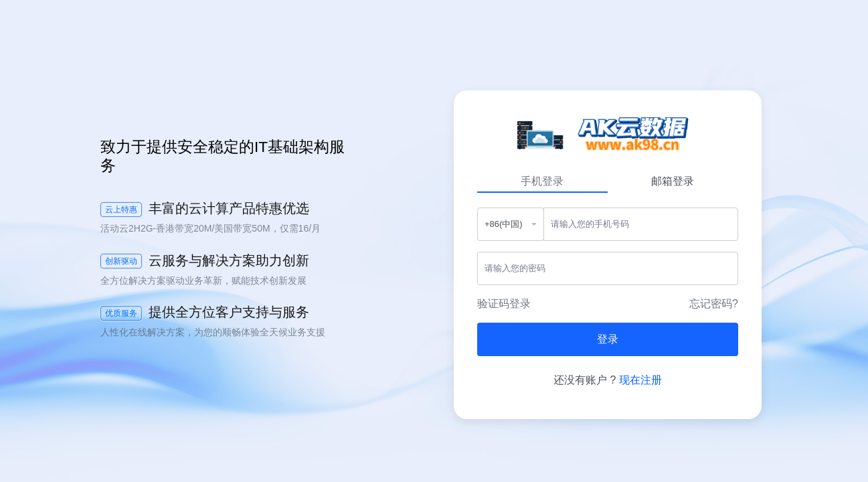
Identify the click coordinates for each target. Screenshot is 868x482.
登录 (608, 339)
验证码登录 (504, 304)
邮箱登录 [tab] (673, 181)
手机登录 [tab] (542, 181)
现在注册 (640, 380)
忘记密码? (714, 304)
